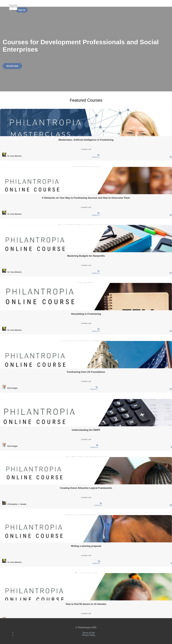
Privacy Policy (89, 635)
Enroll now (12, 66)
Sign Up (22, 10)
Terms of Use (89, 633)
